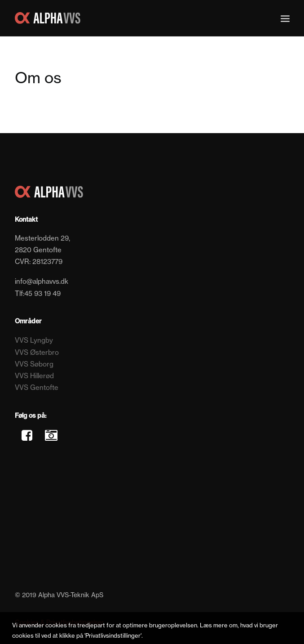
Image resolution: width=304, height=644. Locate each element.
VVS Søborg (34, 364)
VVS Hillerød (34, 376)
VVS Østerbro (37, 352)
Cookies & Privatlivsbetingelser (59, 622)
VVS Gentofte (37, 387)
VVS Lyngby (34, 340)
